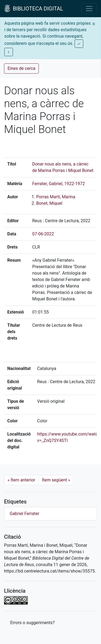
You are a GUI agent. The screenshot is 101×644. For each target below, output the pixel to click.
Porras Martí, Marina (56, 197)
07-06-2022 (43, 234)
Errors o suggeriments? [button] (32, 623)
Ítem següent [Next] (56, 480)
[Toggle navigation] (89, 9)
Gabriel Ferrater (25, 514)
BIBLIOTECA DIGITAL (34, 9)
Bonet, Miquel (49, 203)
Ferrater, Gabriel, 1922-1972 (58, 184)
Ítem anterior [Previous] (21, 480)
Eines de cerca (21, 68)
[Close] (94, 24)
